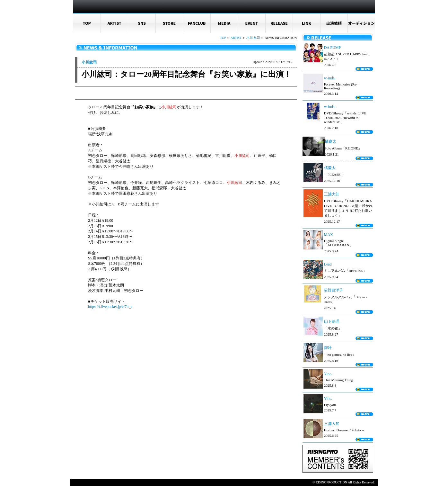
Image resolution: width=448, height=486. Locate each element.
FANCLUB (197, 23)
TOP (87, 23)
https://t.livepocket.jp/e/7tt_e (110, 307)
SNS (142, 23)
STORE (169, 23)
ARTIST (114, 23)
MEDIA (224, 23)
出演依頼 (334, 23)
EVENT (252, 23)
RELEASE (279, 23)
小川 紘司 (253, 38)
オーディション (361, 23)
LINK (307, 23)
